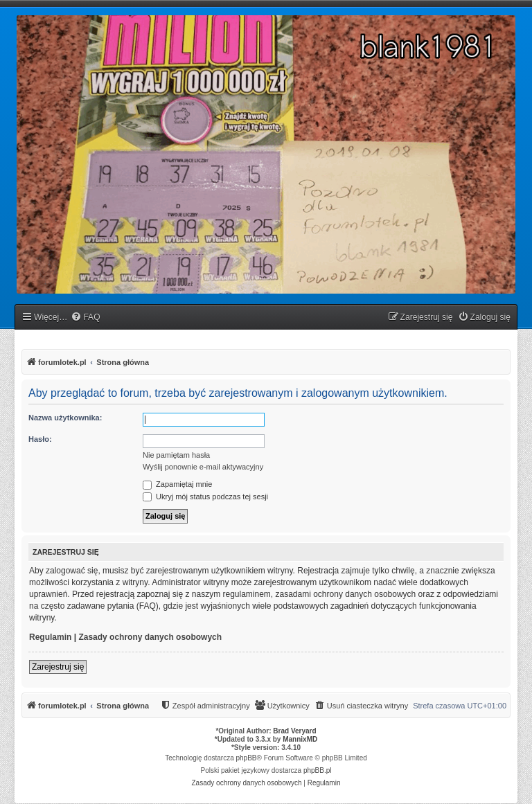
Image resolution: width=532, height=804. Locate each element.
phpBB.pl (318, 770)
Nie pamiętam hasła (176, 455)
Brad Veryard (294, 731)
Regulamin (50, 637)
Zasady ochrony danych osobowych (150, 637)
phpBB (247, 758)
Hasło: (40, 439)
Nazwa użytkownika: (65, 418)
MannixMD (300, 739)
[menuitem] (85, 318)
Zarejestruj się (58, 667)
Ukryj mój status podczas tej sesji (205, 497)
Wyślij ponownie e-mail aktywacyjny (203, 467)
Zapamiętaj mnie (177, 484)
